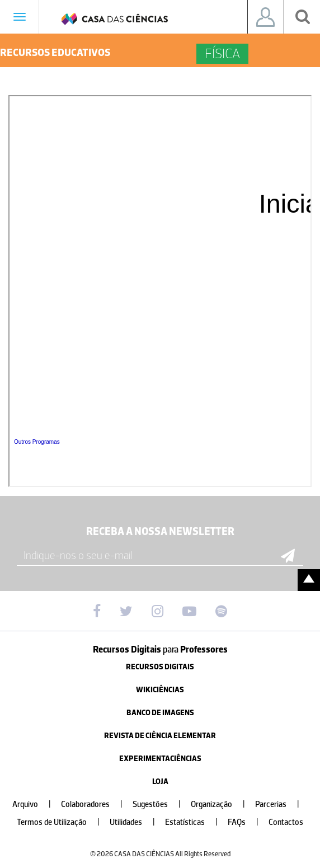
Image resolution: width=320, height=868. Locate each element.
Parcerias (282, 804)
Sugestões (161, 804)
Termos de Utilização (63, 822)
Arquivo (36, 804)
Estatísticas (196, 822)
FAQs (248, 822)
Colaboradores (96, 804)
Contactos (286, 822)
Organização (222, 804)
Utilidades (137, 822)
